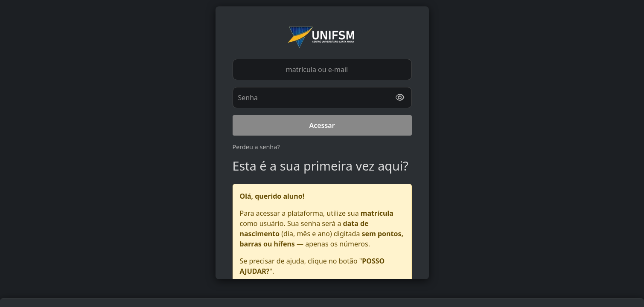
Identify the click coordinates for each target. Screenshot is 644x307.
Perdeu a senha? (256, 147)
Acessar (322, 125)
